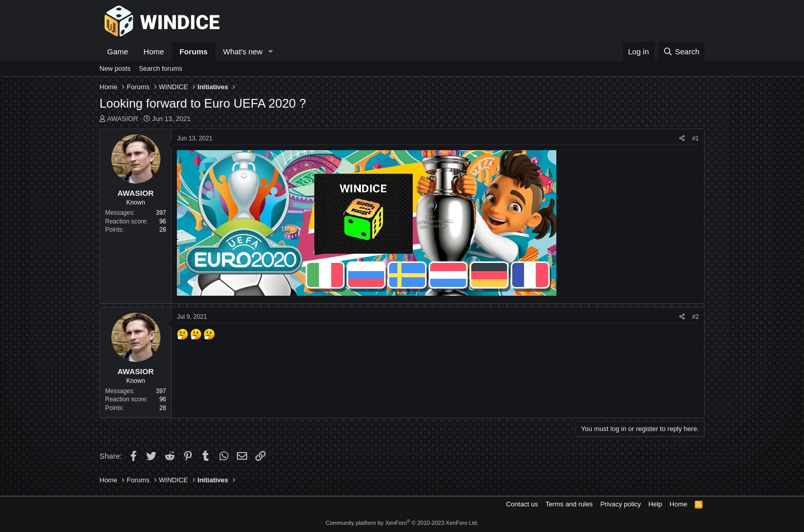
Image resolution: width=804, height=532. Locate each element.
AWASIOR (123, 119)
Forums (194, 52)
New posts (115, 68)
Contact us (522, 504)
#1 (696, 138)
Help (656, 504)
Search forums (161, 68)
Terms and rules (569, 504)
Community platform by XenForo (402, 523)
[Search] (681, 52)
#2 (696, 317)
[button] (271, 52)
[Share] (682, 139)
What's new (243, 52)
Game (118, 52)
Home (154, 52)
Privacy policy (621, 504)
